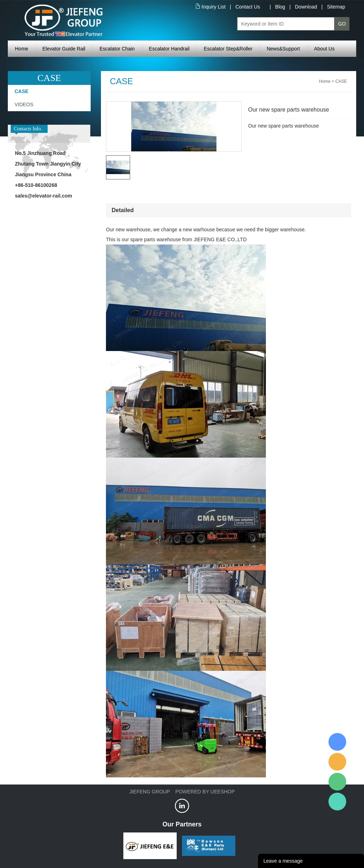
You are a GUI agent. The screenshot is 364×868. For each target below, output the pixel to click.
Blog (280, 7)
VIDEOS (24, 104)
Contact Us (248, 7)
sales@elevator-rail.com (44, 196)
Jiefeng (337, 762)
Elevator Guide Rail (64, 49)
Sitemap (336, 7)
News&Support (283, 49)
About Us (325, 49)
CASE (22, 91)
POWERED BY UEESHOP (205, 792)
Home (22, 49)
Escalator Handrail (169, 49)
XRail (337, 742)
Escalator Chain (117, 49)
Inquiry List (214, 7)
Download (306, 7)
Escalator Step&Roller (228, 49)
